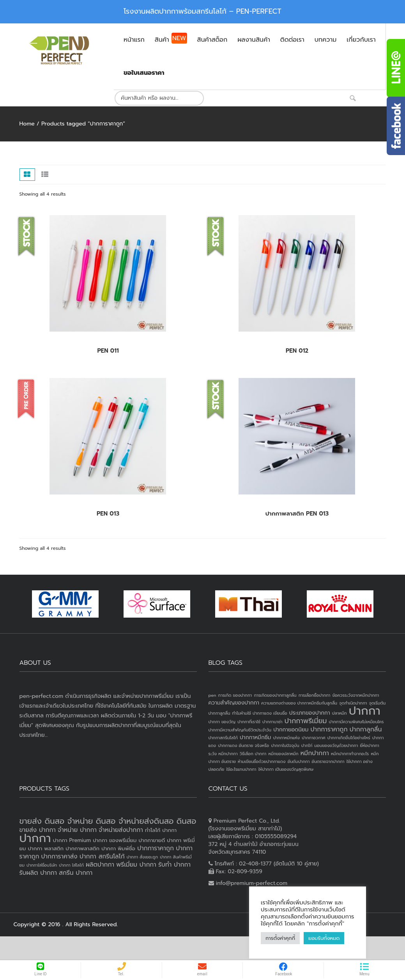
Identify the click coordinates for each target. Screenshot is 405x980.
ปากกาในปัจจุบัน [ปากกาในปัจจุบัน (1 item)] (285, 745)
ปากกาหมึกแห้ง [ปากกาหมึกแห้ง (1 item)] (287, 738)
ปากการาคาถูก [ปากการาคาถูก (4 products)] (156, 848)
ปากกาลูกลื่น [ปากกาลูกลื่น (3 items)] (366, 729)
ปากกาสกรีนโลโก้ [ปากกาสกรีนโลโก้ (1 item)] (223, 738)
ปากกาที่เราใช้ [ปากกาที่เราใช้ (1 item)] (249, 722)
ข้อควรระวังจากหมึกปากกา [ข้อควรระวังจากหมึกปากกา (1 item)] (356, 695)
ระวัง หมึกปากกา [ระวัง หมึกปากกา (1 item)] (223, 754)
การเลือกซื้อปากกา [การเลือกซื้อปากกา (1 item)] (315, 695)
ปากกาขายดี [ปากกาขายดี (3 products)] (152, 840)
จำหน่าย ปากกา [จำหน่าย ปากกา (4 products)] (77, 830)
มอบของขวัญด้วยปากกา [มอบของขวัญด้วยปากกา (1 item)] (336, 745)
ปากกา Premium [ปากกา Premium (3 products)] (72, 840)
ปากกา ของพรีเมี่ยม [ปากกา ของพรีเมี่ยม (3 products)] (115, 840)
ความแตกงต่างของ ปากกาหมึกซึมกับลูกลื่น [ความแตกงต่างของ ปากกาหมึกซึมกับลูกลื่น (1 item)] (299, 703)
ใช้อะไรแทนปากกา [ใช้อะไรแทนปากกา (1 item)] (241, 769)
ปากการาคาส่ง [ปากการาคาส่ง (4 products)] (59, 856)
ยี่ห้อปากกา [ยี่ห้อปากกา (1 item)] (370, 745)
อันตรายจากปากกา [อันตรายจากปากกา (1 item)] (328, 761)
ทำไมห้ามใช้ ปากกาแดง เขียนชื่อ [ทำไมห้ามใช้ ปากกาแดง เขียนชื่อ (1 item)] (260, 713)
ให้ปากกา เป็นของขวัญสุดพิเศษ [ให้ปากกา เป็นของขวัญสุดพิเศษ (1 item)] (286, 769)
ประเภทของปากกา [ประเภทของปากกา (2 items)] (310, 713)
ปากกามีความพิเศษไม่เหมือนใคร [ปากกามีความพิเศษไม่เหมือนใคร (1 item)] (356, 722)
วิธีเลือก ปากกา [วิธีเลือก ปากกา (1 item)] (253, 754)
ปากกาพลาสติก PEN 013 (297, 514)
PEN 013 (108, 514)
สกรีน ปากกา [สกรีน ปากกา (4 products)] (76, 873)
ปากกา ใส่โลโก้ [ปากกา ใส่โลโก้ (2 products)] (71, 865)
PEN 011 (108, 351)
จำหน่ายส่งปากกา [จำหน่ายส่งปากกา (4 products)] (121, 830)
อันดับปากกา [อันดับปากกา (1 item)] (299, 761)
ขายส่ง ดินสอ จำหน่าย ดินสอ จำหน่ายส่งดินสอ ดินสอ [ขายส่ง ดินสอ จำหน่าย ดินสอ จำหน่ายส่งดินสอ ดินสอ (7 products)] (108, 821)
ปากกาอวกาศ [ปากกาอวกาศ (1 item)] (313, 738)
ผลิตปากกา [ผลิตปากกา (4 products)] (100, 865)
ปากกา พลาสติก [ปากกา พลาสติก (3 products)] (46, 848)
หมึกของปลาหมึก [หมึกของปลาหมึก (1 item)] (283, 754)
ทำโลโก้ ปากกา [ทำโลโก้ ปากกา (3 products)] (161, 830)
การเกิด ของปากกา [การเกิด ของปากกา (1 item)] (235, 695)
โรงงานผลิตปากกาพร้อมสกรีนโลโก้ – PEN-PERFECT (202, 11)
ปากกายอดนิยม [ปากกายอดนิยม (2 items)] (291, 730)
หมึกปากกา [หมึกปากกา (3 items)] (315, 753)
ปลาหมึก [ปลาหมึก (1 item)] (340, 713)
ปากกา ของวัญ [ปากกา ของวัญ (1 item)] (222, 722)
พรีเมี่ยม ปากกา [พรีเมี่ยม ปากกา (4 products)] (136, 865)
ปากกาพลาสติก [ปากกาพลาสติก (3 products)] (82, 848)
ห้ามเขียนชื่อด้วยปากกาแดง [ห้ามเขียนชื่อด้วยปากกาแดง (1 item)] (262, 761)
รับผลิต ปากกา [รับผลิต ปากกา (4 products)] (38, 873)
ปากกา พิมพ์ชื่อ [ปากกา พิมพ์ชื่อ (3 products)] (118, 848)
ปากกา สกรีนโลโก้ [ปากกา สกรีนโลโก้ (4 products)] (102, 856)
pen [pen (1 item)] (212, 695)
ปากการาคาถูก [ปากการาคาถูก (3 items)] (329, 729)
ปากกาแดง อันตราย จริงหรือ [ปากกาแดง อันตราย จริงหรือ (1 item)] (243, 745)
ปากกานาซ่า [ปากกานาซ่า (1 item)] (272, 722)
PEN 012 (297, 351)
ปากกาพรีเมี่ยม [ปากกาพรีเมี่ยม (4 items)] (306, 721)
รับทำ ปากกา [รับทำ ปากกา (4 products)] (174, 865)
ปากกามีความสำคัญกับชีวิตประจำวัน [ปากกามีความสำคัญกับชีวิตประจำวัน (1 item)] (240, 730)
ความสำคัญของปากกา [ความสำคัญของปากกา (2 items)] (234, 703)
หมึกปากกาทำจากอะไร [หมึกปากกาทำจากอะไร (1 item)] (350, 754)
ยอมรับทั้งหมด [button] (324, 938)
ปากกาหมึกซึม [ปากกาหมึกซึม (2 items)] (255, 737)
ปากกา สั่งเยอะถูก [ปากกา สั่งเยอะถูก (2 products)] (142, 857)
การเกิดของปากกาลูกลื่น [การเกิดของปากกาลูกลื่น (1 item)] (275, 695)
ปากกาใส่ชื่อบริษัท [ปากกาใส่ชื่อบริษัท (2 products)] (42, 865)
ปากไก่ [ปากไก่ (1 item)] (307, 745)
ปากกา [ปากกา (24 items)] (365, 711)
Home (27, 124)
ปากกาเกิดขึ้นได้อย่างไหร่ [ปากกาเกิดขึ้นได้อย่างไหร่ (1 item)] (349, 738)
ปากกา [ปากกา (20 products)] (35, 838)
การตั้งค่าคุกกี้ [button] (280, 938)
